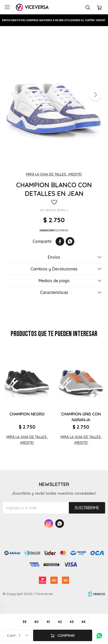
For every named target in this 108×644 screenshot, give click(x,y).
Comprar (66, 635)
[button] (95, 95)
